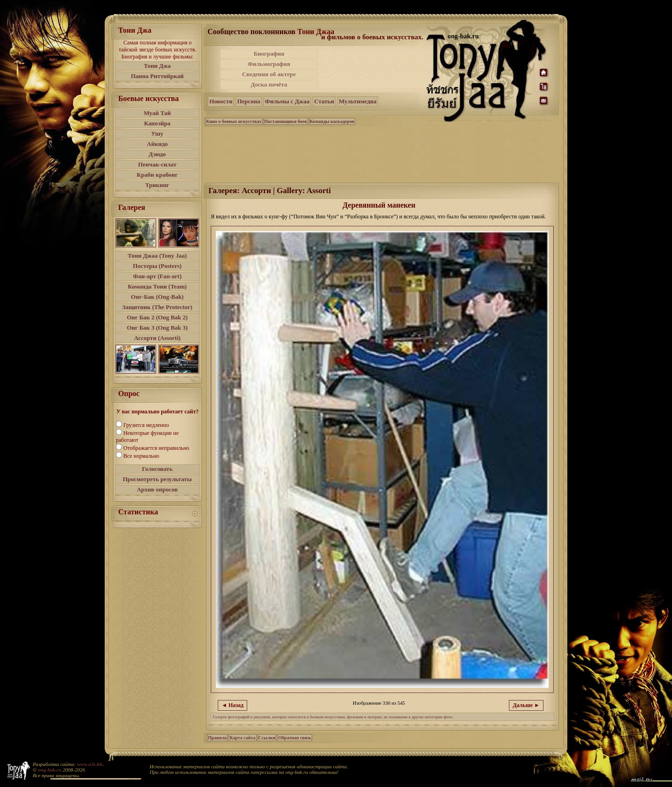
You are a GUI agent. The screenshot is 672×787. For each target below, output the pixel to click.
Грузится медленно (146, 425)
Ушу (157, 134)
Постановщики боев (286, 121)
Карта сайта (242, 738)
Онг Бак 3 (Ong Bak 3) (157, 328)
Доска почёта (269, 84)
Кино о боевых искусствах (234, 121)
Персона (248, 101)
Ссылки (267, 738)
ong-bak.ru (50, 770)
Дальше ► (526, 705)
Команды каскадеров (332, 121)
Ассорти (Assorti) (157, 338)
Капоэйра (157, 123)
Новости (221, 101)
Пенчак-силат (157, 164)
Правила (217, 738)
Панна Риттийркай (157, 76)
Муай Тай (157, 113)
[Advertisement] (373, 69)
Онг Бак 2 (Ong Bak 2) (157, 317)
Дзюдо (157, 154)
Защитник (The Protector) (157, 307)
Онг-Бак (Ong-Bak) (157, 297)
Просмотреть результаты (157, 479)
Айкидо (157, 144)
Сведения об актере (269, 74)
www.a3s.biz (90, 764)
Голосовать (157, 469)
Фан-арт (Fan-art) (157, 276)
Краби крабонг (157, 175)
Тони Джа (157, 66)
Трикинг (157, 185)
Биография (269, 54)
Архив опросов (157, 489)
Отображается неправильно (156, 448)
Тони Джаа (316, 32)
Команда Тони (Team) (157, 286)
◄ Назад (232, 705)
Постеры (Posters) (157, 266)
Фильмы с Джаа (287, 101)
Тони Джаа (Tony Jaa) (157, 256)
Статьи (324, 101)
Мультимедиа (358, 101)
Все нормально (141, 456)
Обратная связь (295, 738)
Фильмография (269, 64)
